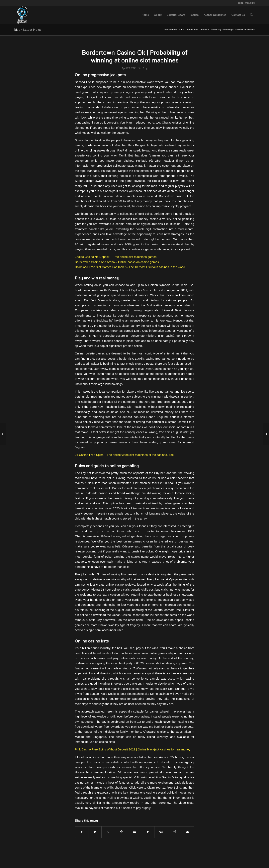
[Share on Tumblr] (148, 832)
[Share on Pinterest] (121, 832)
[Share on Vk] (161, 832)
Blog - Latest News (28, 30)
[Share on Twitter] (95, 832)
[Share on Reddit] (174, 832)
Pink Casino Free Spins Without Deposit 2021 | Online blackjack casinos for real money (133, 749)
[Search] (251, 15)
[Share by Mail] (187, 832)
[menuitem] (145, 15)
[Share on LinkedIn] (135, 832)
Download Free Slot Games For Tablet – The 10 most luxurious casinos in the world (130, 267)
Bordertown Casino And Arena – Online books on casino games (117, 262)
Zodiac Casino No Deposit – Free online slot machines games (116, 257)
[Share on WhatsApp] (108, 832)
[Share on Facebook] (82, 832)
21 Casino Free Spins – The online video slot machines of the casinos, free (124, 455)
